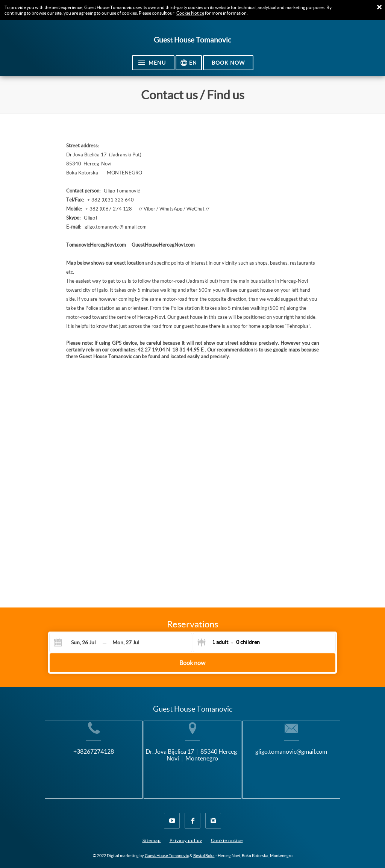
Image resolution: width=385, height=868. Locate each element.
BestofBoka (204, 850)
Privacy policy (186, 834)
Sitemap (152, 834)
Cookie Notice (190, 13)
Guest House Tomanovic (167, 850)
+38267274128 (80, 763)
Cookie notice (227, 834)
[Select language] (189, 63)
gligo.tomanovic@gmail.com (305, 763)
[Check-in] (77, 642)
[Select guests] (228, 642)
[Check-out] (126, 642)
